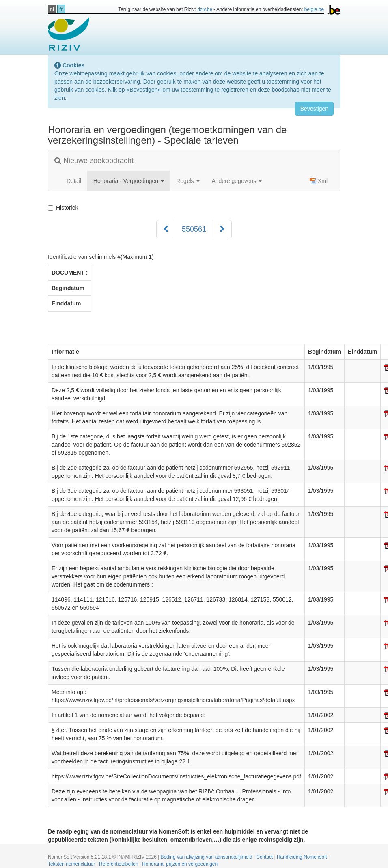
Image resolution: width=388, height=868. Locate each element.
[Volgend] (222, 229)
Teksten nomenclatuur (72, 864)
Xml (319, 181)
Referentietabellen (119, 864)
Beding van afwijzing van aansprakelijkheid (207, 857)
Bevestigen (314, 109)
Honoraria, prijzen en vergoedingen (180, 864)
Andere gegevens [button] (237, 181)
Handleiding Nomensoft (303, 857)
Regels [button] (188, 181)
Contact (265, 857)
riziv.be (205, 9)
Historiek (65, 208)
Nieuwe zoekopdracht (94, 161)
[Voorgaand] (166, 229)
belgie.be (314, 9)
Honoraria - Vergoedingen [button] (129, 181)
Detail (74, 181)
